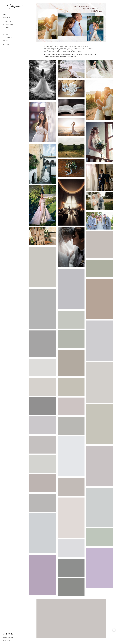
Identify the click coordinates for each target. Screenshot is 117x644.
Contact (6, 44)
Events (7, 34)
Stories (6, 41)
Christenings (9, 24)
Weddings (8, 21)
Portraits (8, 31)
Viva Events (10, 638)
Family (7, 28)
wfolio (8, 640)
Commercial (9, 38)
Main (5, 14)
